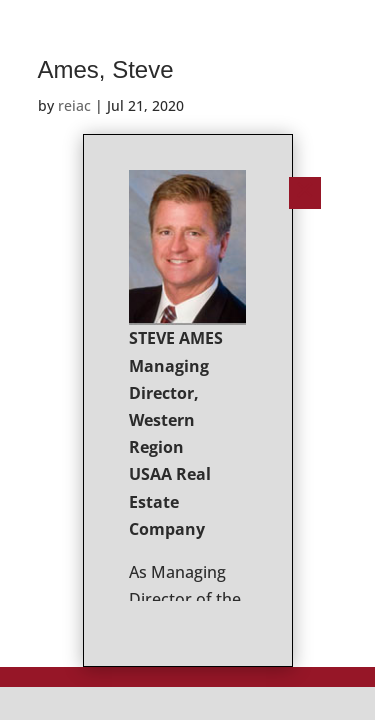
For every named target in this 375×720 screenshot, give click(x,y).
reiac (74, 105)
